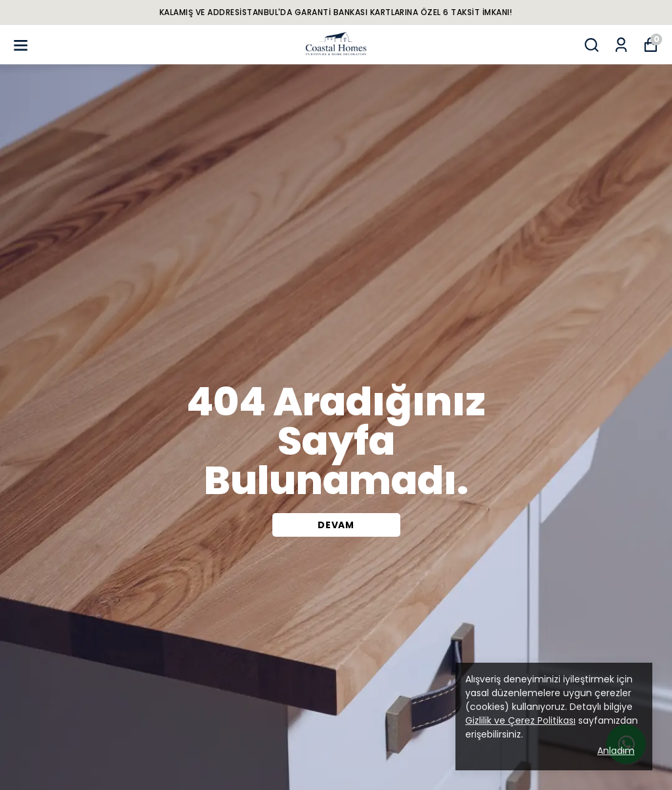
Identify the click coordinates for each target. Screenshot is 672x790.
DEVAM (336, 525)
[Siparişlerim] (621, 45)
